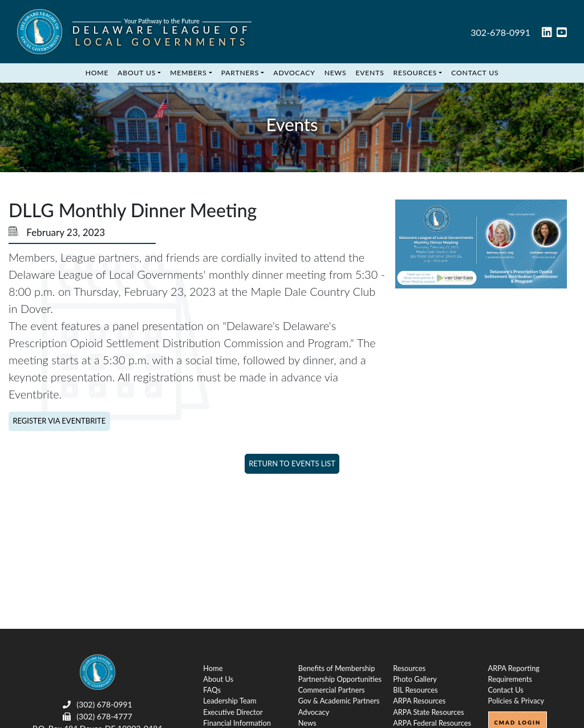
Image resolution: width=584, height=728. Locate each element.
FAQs (212, 690)
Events (370, 73)
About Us (137, 73)
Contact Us (475, 73)
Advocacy (294, 73)
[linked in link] (547, 33)
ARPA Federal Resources (432, 723)
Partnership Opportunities (340, 679)
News (336, 73)
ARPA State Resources (428, 712)
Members (188, 73)
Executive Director (233, 712)
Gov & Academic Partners (339, 701)
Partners (240, 73)
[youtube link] (562, 33)
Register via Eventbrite (59, 421)
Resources (415, 73)
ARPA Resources (419, 701)
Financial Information (237, 723)
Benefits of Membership (337, 668)
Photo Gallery (415, 679)
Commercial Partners (332, 690)
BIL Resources (415, 690)
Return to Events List (292, 463)
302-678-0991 (500, 32)
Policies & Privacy (516, 701)
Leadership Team (230, 701)
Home (97, 73)
